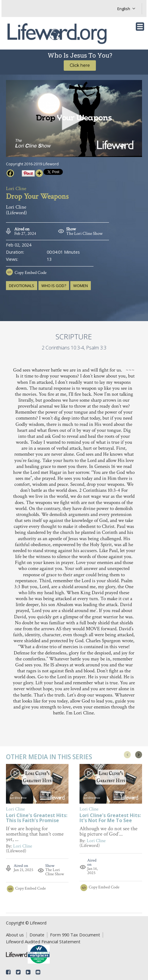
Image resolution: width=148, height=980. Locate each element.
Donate (37, 935)
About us (15, 935)
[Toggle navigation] (140, 27)
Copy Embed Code (31, 273)
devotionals (22, 286)
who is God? (54, 286)
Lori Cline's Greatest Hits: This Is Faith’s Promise (37, 818)
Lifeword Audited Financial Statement (43, 942)
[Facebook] (10, 173)
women (81, 286)
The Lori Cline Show (84, 234)
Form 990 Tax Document (75, 935)
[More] (39, 173)
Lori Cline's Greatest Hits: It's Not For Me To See (110, 818)
